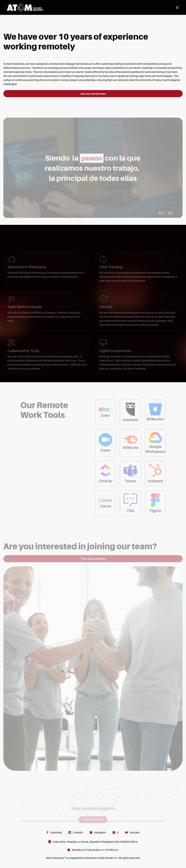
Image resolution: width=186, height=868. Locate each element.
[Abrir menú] (177, 7)
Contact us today (93, 830)
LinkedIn (76, 832)
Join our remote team (93, 94)
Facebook (54, 832)
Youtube (132, 832)
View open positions (93, 563)
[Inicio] (25, 7)
